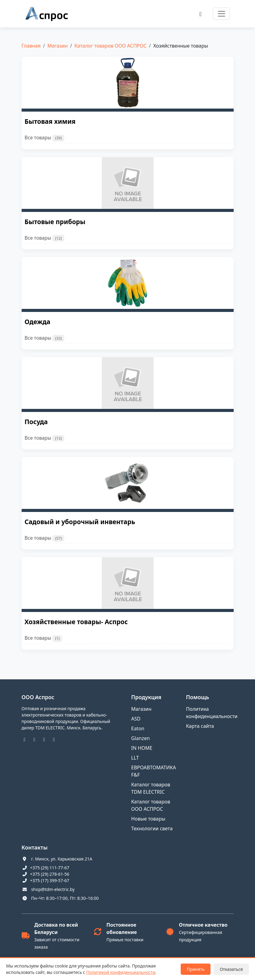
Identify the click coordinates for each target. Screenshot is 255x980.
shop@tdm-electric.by (53, 889)
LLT (135, 758)
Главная (31, 46)
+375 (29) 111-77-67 (50, 868)
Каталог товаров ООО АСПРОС (110, 46)
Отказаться (231, 969)
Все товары (45, 138)
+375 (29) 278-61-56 (50, 874)
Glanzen (141, 738)
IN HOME (142, 748)
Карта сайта (200, 726)
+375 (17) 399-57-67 (50, 880)
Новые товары (148, 819)
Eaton (138, 728)
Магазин (57, 46)
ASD (136, 719)
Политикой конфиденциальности (121, 972)
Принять (196, 969)
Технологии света (152, 828)
